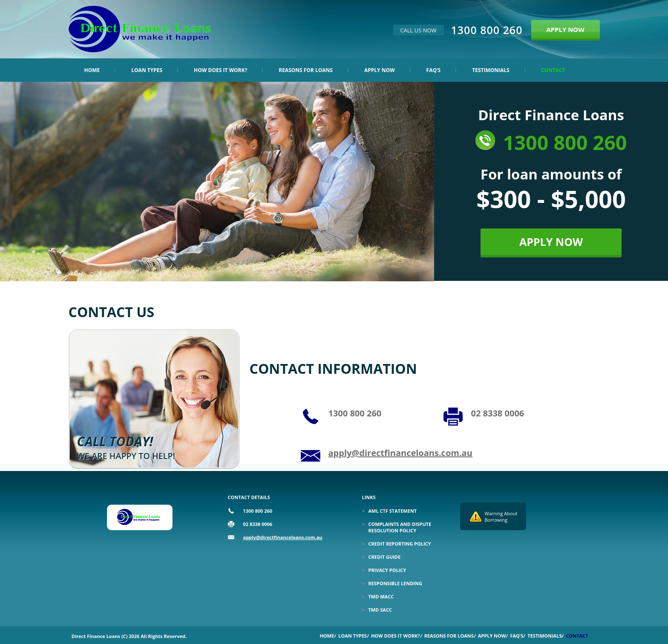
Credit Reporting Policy (400, 544)
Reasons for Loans (306, 70)
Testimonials (491, 70)
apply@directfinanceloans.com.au (400, 453)
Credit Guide (385, 557)
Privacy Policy (387, 570)
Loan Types (147, 70)
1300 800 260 (487, 30)
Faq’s (434, 70)
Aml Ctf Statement (393, 511)
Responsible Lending (395, 583)
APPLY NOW (565, 29)
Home (92, 70)
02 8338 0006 (498, 413)
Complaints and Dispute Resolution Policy (400, 527)
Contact (553, 70)
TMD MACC (381, 596)
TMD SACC (380, 610)
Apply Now (380, 70)
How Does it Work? (220, 70)
